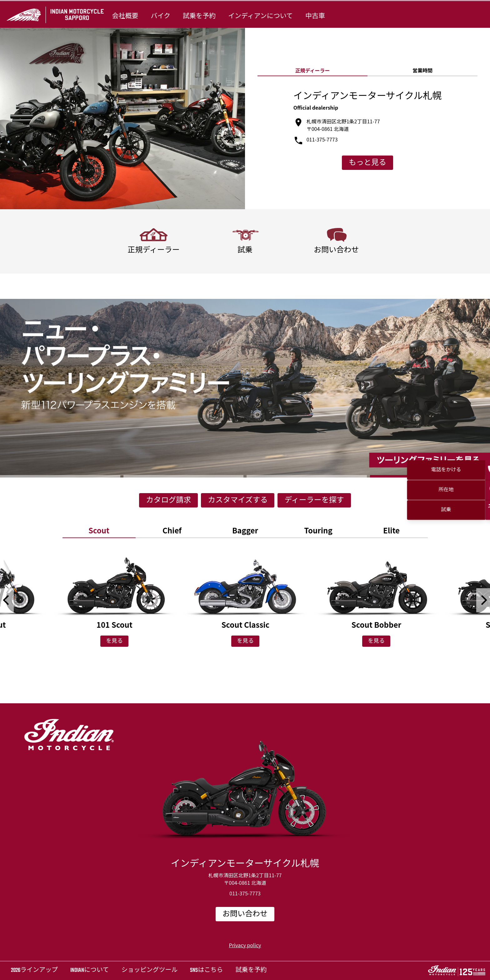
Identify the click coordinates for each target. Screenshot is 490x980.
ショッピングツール (149, 970)
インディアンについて (260, 16)
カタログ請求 (168, 501)
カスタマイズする (238, 501)
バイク (160, 16)
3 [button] (307, 476)
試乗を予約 (199, 16)
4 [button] (430, 476)
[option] (245, 388)
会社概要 (125, 16)
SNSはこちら (206, 970)
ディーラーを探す (314, 501)
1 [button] (60, 476)
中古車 (315, 16)
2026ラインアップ (34, 970)
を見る (114, 641)
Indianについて (90, 970)
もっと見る (367, 163)
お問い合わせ (245, 914)
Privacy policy (245, 945)
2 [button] (184, 476)
